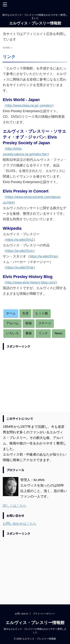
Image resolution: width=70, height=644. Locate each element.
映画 (29, 323)
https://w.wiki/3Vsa (43, 256)
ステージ (45, 323)
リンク (43, 333)
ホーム (11, 313)
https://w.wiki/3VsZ (20, 240)
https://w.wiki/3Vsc (20, 251)
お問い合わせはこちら (19, 524)
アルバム (12, 323)
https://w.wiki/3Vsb (20, 267)
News (59, 333)
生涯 (25, 313)
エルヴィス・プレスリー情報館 (35, 23)
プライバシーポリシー (44, 614)
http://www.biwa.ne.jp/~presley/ (29, 106)
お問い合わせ (22, 614)
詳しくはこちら (14, 506)
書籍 (29, 333)
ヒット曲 (42, 313)
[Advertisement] (34, 378)
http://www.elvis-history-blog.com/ (31, 282)
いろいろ (12, 333)
